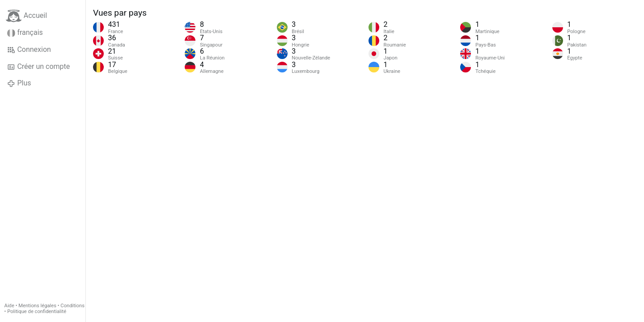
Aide (9, 306)
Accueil (26, 16)
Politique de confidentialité (37, 311)
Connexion (29, 50)
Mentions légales (37, 306)
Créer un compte (38, 67)
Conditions (72, 306)
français (25, 33)
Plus (19, 83)
